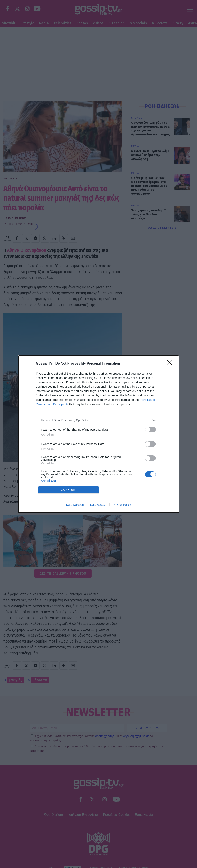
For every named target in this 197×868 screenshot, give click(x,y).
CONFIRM (68, 490)
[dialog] (99, 434)
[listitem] (99, 420)
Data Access (98, 505)
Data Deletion (75, 505)
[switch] (150, 430)
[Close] (171, 364)
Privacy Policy (122, 505)
